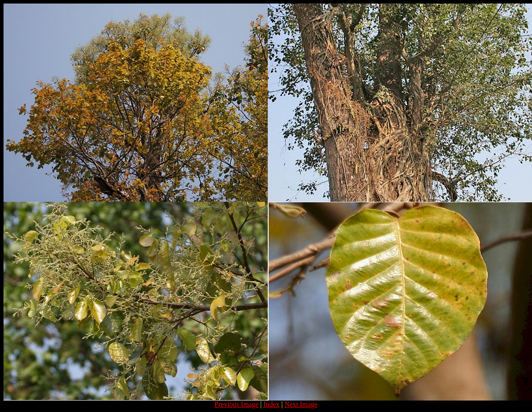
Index (271, 404)
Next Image (301, 404)
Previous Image (236, 404)
